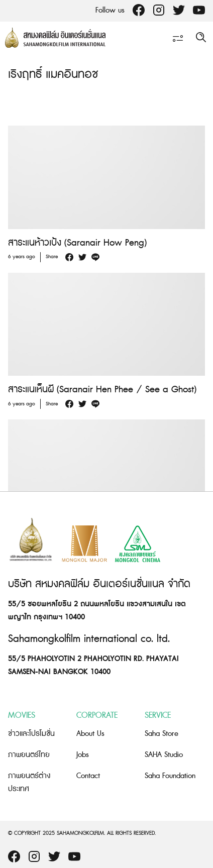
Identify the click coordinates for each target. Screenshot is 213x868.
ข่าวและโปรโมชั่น (31, 734)
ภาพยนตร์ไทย (29, 755)
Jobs (83, 755)
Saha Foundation (170, 776)
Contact (88, 776)
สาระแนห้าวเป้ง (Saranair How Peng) (77, 243)
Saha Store (162, 734)
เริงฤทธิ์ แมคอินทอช (53, 75)
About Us (90, 734)
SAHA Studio (164, 755)
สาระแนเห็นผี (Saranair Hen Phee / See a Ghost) (102, 390)
